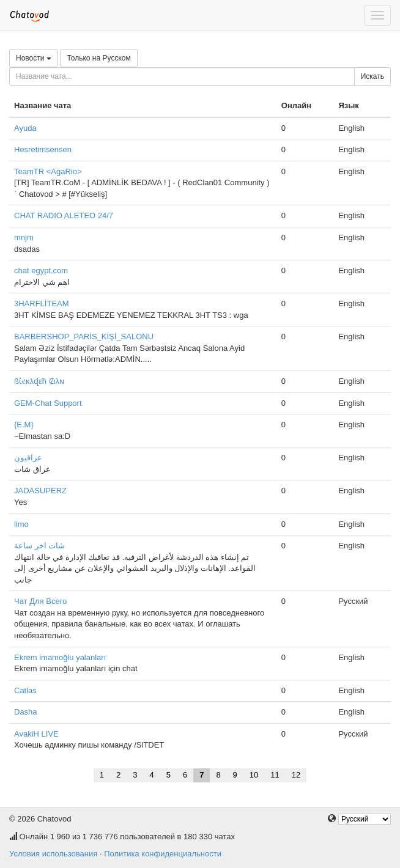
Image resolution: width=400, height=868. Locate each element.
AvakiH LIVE (36, 734)
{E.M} (24, 425)
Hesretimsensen (43, 149)
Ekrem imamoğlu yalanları (60, 657)
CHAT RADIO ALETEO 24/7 (64, 215)
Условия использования (53, 854)
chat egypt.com (41, 270)
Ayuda (25, 128)
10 (254, 775)
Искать (372, 76)
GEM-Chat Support (48, 403)
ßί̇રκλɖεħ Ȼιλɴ (39, 381)
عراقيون (28, 458)
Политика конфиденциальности (163, 854)
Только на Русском (98, 58)
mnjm (24, 237)
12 (296, 775)
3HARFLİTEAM (42, 303)
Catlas (25, 690)
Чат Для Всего (40, 601)
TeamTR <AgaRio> (48, 171)
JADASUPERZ (40, 491)
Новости (34, 58)
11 (275, 775)
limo (21, 524)
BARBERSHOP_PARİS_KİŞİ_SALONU (84, 337)
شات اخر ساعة (39, 546)
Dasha (26, 712)
